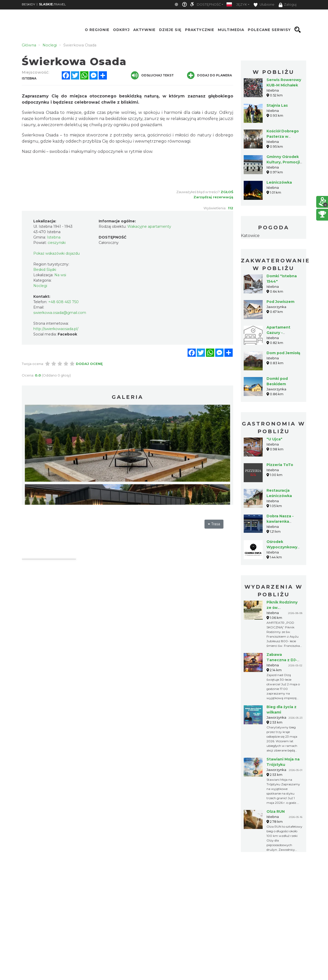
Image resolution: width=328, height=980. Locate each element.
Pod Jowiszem (280, 302)
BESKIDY (28, 4)
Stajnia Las (277, 105)
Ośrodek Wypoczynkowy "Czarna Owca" (282, 547)
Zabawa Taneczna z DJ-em (282, 660)
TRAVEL (52, 4)
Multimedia (231, 30)
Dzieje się (170, 30)
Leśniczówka (279, 182)
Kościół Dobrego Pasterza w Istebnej (283, 136)
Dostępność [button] (209, 4)
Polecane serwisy (269, 30)
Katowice (250, 236)
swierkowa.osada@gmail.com (60, 313)
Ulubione (264, 5)
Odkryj (121, 30)
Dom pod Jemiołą (283, 353)
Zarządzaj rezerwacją (213, 197)
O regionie (97, 30)
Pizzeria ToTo (280, 465)
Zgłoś (227, 192)
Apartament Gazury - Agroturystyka (280, 333)
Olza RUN (276, 811)
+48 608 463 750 (63, 302)
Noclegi (40, 286)
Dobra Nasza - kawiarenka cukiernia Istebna (284, 521)
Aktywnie (144, 30)
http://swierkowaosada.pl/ (56, 329)
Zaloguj (288, 5)
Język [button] (242, 4)
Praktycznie (200, 30)
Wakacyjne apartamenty (149, 226)
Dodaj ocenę (89, 364)
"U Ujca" (274, 439)
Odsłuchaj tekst (152, 75)
